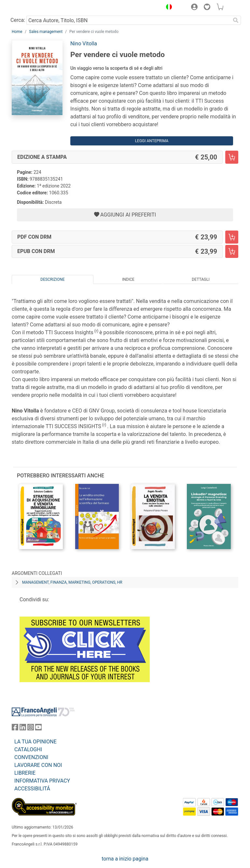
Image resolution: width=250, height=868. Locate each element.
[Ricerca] (236, 20)
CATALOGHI (28, 749)
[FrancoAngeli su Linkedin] (23, 729)
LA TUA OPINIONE (35, 742)
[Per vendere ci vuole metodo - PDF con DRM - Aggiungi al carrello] (232, 237)
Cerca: (18, 20)
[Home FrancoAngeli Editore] (34, 8)
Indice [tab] (128, 279)
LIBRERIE (25, 773)
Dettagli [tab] (201, 279)
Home (17, 32)
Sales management (46, 32)
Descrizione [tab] (52, 279)
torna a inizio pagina (125, 859)
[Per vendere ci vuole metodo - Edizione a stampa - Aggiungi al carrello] (232, 157)
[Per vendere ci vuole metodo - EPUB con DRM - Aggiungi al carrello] (232, 251)
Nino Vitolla (84, 44)
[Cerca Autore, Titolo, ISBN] (128, 20)
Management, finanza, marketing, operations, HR (72, 582)
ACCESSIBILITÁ (32, 789)
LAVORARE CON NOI (38, 765)
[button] (167, 8)
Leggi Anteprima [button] (152, 141)
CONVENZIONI (31, 757)
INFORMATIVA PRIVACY (42, 781)
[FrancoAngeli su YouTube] (38, 729)
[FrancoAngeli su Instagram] (31, 729)
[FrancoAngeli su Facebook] (15, 729)
